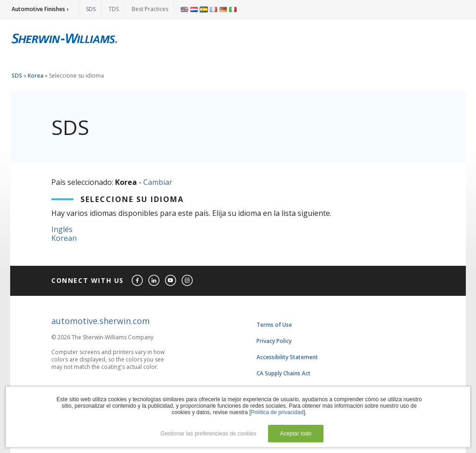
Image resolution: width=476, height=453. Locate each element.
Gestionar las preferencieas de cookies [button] (208, 434)
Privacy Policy (274, 341)
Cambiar (158, 182)
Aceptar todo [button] (296, 434)
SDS (91, 9)
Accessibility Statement (287, 357)
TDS (114, 9)
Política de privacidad (277, 412)
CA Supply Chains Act (284, 373)
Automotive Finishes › (40, 9)
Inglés (62, 229)
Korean (64, 238)
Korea (36, 76)
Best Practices (150, 9)
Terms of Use (274, 325)
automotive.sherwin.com (101, 321)
